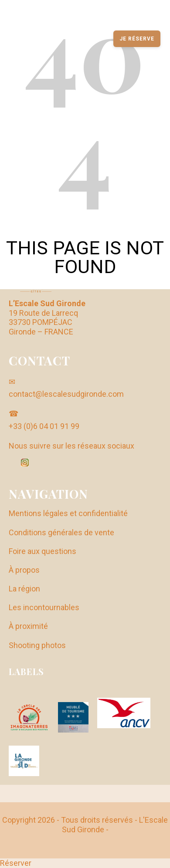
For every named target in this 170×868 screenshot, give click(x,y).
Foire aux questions (42, 551)
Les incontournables (44, 607)
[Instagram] (25, 463)
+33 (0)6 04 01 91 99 (44, 426)
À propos (24, 570)
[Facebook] (13, 463)
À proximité (28, 626)
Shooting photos (37, 645)
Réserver (16, 863)
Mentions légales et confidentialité (68, 513)
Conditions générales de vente (61, 532)
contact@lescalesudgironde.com (66, 394)
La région (24, 589)
